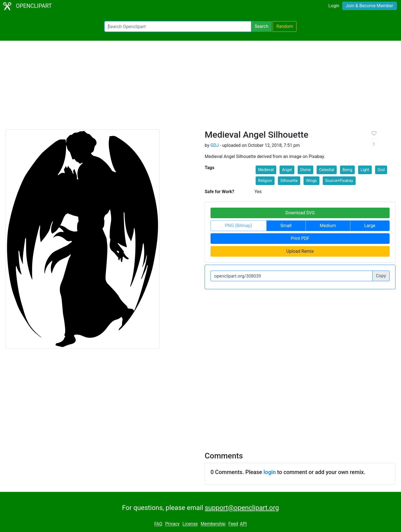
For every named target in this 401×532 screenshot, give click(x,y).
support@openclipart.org (242, 508)
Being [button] (347, 170)
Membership (213, 524)
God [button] (381, 170)
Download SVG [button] (300, 213)
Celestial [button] (327, 170)
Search (261, 26)
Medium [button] (328, 226)
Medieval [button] (266, 170)
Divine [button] (305, 170)
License (190, 524)
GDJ (214, 145)
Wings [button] (311, 181)
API (243, 524)
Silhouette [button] (289, 181)
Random (285, 26)
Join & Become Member (370, 6)
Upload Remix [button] (300, 251)
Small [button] (286, 226)
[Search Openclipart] (178, 26)
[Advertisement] (200, 88)
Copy (381, 276)
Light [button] (365, 170)
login (270, 472)
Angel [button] (287, 170)
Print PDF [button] (300, 238)
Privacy (172, 524)
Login (334, 6)
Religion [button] (265, 181)
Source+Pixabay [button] (339, 181)
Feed (233, 524)
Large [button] (370, 226)
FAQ (158, 524)
